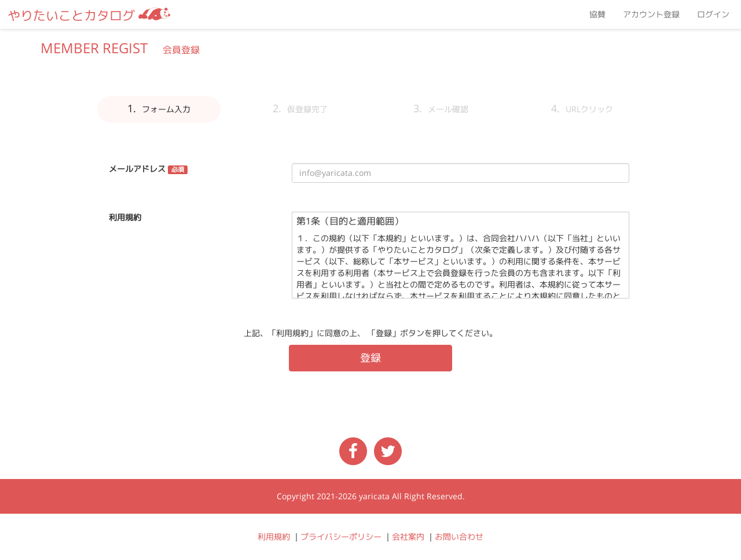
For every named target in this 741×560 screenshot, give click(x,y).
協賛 (597, 14)
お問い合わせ (459, 537)
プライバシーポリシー (341, 537)
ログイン (713, 14)
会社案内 (408, 537)
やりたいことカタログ (89, 16)
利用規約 (274, 537)
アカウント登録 (651, 14)
